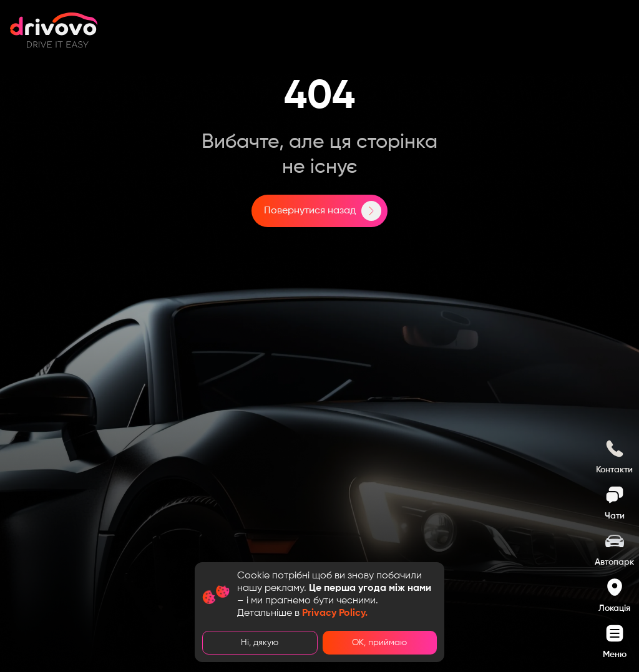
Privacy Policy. (335, 613)
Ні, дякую (260, 643)
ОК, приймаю (379, 643)
